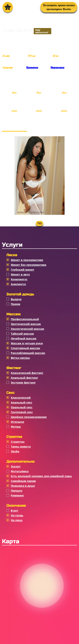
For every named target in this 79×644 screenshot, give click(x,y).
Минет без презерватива (29, 265)
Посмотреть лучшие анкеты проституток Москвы (59, 7)
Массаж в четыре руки (27, 343)
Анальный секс (21, 402)
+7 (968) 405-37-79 (27, 31)
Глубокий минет (23, 270)
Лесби (15, 451)
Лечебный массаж (24, 338)
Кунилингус (19, 279)
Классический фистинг (27, 373)
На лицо (17, 520)
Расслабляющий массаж (28, 353)
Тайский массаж (22, 334)
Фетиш (16, 427)
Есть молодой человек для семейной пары (41, 476)
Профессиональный (25, 319)
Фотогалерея (14, 127)
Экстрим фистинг (23, 383)
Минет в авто (20, 274)
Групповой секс (22, 412)
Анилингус (18, 284)
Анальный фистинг (24, 378)
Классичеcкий (21, 398)
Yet (40, 223)
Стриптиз (18, 442)
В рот (15, 511)
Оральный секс (22, 407)
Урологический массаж (27, 329)
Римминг (17, 495)
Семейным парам (23, 481)
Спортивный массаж (25, 348)
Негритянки (57, 67)
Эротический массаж (26, 324)
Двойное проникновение (29, 417)
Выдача (16, 299)
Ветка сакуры (20, 358)
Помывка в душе (23, 486)
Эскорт (16, 466)
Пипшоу (17, 491)
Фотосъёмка (20, 471)
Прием (16, 304)
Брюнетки (32, 67)
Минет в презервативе (27, 260)
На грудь (17, 515)
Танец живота (21, 447)
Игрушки (17, 422)
